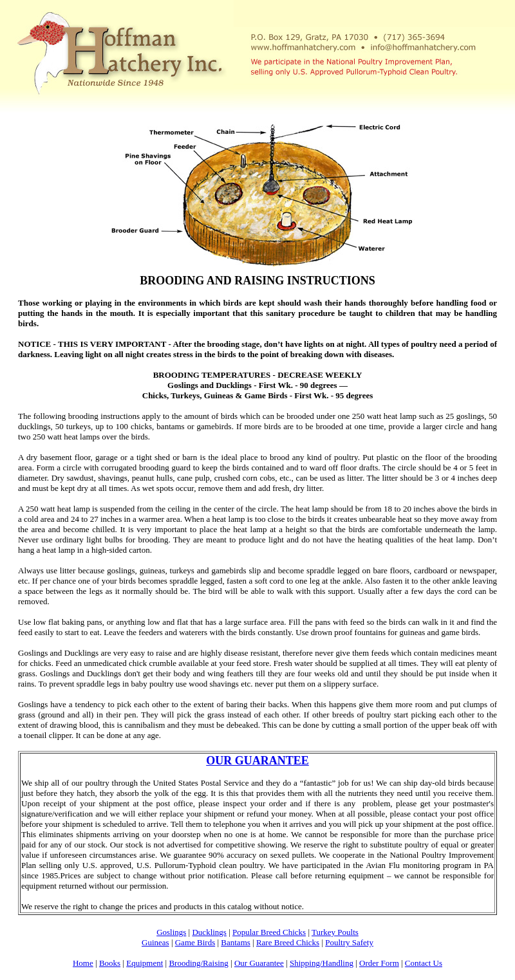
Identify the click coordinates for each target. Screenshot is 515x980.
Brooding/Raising (198, 963)
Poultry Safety (349, 942)
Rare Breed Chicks (288, 942)
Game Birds (195, 942)
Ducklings (209, 932)
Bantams (236, 942)
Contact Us (424, 963)
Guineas (155, 942)
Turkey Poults (335, 932)
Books (110, 963)
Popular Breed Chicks (269, 932)
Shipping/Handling (322, 963)
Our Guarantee (259, 963)
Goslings (171, 932)
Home (83, 963)
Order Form (379, 963)
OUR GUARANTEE (257, 761)
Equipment (145, 963)
